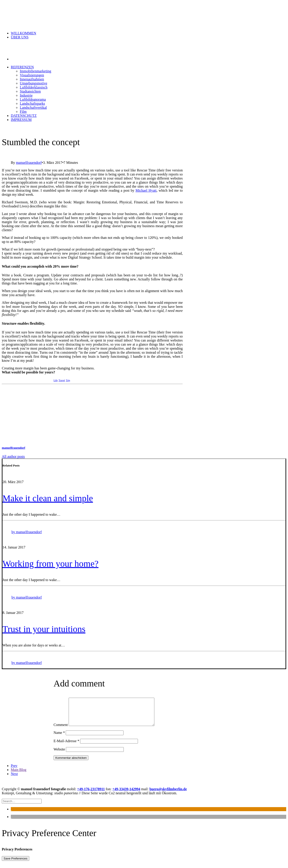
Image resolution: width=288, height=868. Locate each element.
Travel (62, 380)
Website (59, 755)
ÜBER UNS (20, 37)
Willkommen (24, 33)
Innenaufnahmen (32, 79)
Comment (61, 730)
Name (59, 738)
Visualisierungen (32, 75)
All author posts (13, 456)
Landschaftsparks (32, 103)
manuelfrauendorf (29, 163)
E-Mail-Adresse (66, 746)
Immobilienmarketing (36, 71)
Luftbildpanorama (33, 99)
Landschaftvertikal (33, 108)
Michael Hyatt (146, 190)
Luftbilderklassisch (34, 87)
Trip (68, 380)
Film (23, 112)
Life (56, 380)
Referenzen (22, 67)
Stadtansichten (30, 91)
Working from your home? (51, 564)
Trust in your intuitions (44, 629)
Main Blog (19, 775)
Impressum (21, 120)
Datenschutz (24, 116)
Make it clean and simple (48, 498)
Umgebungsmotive (34, 83)
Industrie (26, 95)
